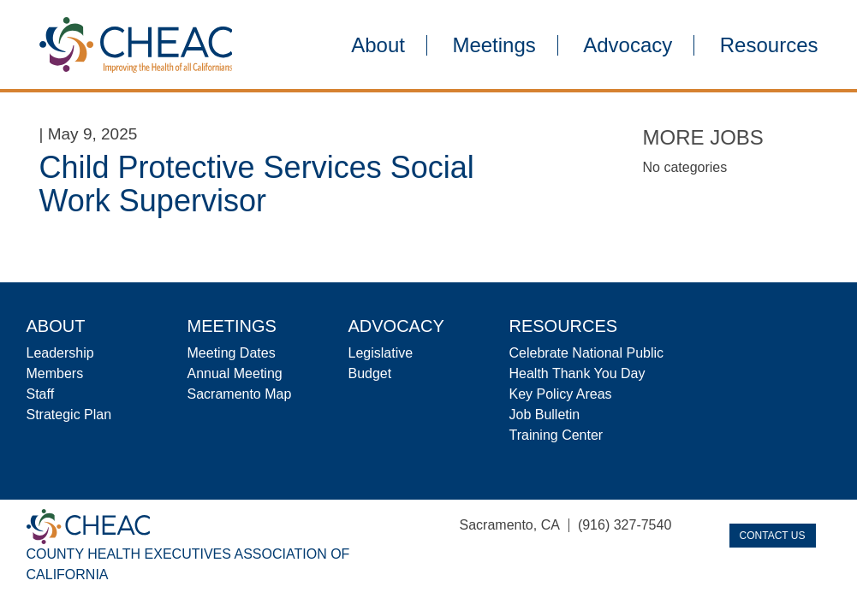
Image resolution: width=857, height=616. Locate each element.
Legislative (381, 353)
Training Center (556, 435)
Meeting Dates (232, 353)
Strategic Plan (69, 415)
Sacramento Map (240, 394)
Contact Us (773, 536)
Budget (370, 373)
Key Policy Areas (561, 394)
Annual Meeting (235, 373)
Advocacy (628, 45)
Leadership (60, 353)
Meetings (494, 45)
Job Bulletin (545, 415)
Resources (769, 45)
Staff (41, 394)
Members (55, 373)
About (378, 45)
